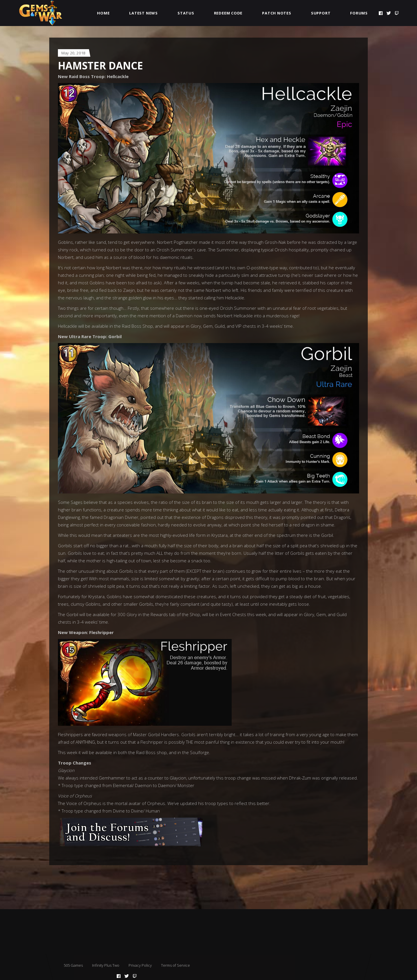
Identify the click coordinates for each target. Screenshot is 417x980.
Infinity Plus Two (106, 965)
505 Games (73, 965)
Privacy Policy (140, 965)
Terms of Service (175, 965)
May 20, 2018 (73, 53)
